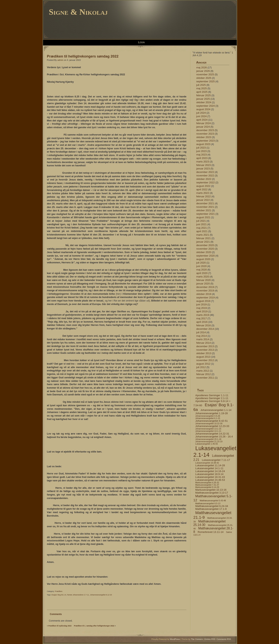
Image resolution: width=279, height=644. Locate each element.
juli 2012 (201, 367)
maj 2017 (201, 318)
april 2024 (202, 120)
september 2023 (205, 141)
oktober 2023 (204, 137)
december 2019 (205, 287)
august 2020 (203, 259)
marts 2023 (203, 162)
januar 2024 (203, 127)
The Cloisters (197, 639)
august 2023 (203, 144)
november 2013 (205, 350)
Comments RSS (224, 639)
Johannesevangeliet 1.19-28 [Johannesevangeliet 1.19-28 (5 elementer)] (211, 413)
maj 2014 (201, 336)
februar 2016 (204, 325)
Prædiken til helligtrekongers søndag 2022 (83, 56)
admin (60, 60)
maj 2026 (201, 67)
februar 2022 (204, 196)
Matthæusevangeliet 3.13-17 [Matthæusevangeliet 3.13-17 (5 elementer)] (212, 493)
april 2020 (202, 273)
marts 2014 (203, 339)
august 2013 (203, 357)
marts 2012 (203, 371)
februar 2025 (204, 95)
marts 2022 (203, 193)
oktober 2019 (204, 294)
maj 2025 (201, 88)
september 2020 (205, 256)
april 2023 (202, 158)
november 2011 (205, 378)
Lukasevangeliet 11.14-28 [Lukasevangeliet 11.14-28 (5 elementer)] (210, 465)
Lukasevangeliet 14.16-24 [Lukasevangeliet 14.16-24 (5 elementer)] (210, 471)
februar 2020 (204, 280)
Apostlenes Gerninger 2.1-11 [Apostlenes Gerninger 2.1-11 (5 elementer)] (212, 398)
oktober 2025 (204, 78)
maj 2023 (201, 155)
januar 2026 (203, 71)
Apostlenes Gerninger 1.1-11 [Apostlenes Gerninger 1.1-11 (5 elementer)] (212, 395)
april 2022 (202, 189)
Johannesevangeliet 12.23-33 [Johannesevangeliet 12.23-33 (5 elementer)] (212, 426)
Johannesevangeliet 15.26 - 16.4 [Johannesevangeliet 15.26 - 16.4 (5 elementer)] (214, 437)
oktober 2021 (204, 210)
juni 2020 (201, 266)
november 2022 (205, 176)
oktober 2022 (204, 179)
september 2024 (205, 106)
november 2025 (205, 74)
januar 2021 (203, 242)
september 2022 (205, 182)
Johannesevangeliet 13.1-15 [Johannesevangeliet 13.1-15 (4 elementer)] (208, 429)
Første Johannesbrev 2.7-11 (78, 595)
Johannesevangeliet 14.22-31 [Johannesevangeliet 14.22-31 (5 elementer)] (212, 434)
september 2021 (205, 214)
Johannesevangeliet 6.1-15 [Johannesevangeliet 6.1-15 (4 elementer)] (208, 418)
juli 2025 (201, 85)
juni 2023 (201, 151)
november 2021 (205, 207)
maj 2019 (201, 308)
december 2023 (205, 130)
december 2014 (205, 329)
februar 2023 (204, 165)
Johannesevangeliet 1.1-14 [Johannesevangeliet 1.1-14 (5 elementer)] (216, 410)
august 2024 (203, 109)
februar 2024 (204, 123)
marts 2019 (203, 315)
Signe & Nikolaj (78, 12)
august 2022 (203, 186)
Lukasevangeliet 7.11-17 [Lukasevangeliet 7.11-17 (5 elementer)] (216, 460)
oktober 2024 (204, 102)
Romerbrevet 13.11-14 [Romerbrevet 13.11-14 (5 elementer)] (211, 532)
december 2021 (205, 203)
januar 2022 (203, 200)
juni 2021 (201, 224)
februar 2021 (204, 238)
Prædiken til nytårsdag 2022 (60, 626)
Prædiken (59, 591)
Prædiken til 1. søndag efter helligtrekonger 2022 (94, 626)
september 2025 (205, 81)
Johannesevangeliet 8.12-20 (101, 595)
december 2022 (205, 172)
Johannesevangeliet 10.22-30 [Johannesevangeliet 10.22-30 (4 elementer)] (209, 423)
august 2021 (203, 217)
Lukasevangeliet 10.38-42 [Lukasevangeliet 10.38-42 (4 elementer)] (207, 463)
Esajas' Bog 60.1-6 (59, 595)
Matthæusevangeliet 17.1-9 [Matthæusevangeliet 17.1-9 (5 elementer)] (211, 509)
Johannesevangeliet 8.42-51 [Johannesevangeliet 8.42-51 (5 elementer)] (211, 421)
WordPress (175, 639)
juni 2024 (201, 116)
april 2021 (202, 231)
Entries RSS (210, 639)
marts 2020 (203, 277)
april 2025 (202, 92)
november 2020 (205, 249)
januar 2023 (203, 169)
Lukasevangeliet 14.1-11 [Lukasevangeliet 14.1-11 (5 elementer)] (209, 468)
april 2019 (202, 311)
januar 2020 (203, 284)
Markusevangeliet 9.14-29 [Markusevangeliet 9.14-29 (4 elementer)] (207, 487)
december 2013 (205, 346)
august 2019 (203, 301)
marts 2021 (203, 235)
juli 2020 (201, 263)
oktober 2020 (204, 252)
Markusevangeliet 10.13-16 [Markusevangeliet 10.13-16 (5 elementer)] (211, 490)
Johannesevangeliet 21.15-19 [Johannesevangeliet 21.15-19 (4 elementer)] (209, 441)
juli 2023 (201, 148)
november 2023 (205, 134)
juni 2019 (201, 304)
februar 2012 (204, 374)
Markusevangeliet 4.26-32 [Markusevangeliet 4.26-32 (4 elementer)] (207, 483)
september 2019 (205, 298)
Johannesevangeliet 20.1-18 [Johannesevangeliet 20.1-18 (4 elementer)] (208, 439)
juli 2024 (201, 113)
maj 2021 (201, 228)
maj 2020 (201, 270)
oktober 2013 (204, 353)
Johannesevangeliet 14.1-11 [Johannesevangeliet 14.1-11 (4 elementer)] (208, 431)
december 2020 (205, 245)
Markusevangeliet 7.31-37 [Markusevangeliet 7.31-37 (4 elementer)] (207, 485)
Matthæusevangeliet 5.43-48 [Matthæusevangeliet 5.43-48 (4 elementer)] (213, 501)
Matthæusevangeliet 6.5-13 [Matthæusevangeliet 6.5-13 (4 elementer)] (208, 503)
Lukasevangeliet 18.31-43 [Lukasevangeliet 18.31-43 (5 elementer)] (210, 477)
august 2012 (203, 364)
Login (141, 42)
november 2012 (205, 360)
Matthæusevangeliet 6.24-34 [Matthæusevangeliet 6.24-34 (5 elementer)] (212, 506)
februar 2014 (204, 343)
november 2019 (205, 291)
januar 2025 (203, 99)
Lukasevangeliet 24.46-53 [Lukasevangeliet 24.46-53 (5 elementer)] (210, 480)
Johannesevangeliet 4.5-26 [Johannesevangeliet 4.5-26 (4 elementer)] (208, 416)
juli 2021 (201, 221)
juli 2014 (201, 332)
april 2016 (202, 322)
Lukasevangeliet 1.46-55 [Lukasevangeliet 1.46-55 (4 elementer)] (207, 444)
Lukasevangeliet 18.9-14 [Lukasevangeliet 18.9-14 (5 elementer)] (209, 474)
